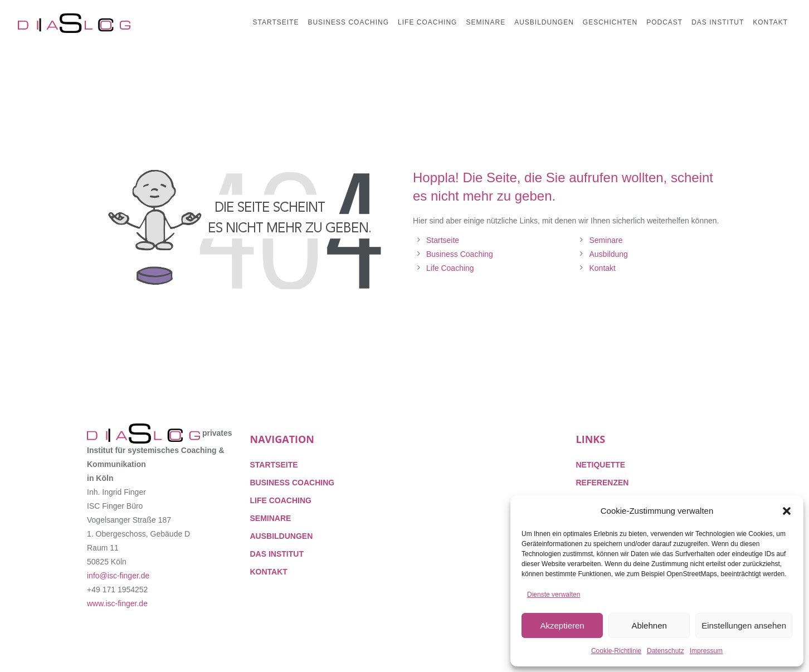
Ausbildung (609, 254)
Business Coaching (460, 254)
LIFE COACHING (281, 500)
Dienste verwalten (554, 595)
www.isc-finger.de (117, 603)
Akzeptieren (562, 625)
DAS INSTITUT (277, 554)
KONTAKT (269, 572)
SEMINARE (271, 518)
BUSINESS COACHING (293, 483)
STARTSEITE (274, 465)
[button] (787, 511)
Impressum (706, 651)
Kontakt (603, 268)
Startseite (443, 240)
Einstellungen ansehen (744, 625)
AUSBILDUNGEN (282, 536)
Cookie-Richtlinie (616, 651)
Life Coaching (450, 268)
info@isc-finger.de (118, 576)
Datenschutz (666, 651)
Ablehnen (649, 625)
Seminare (606, 240)
